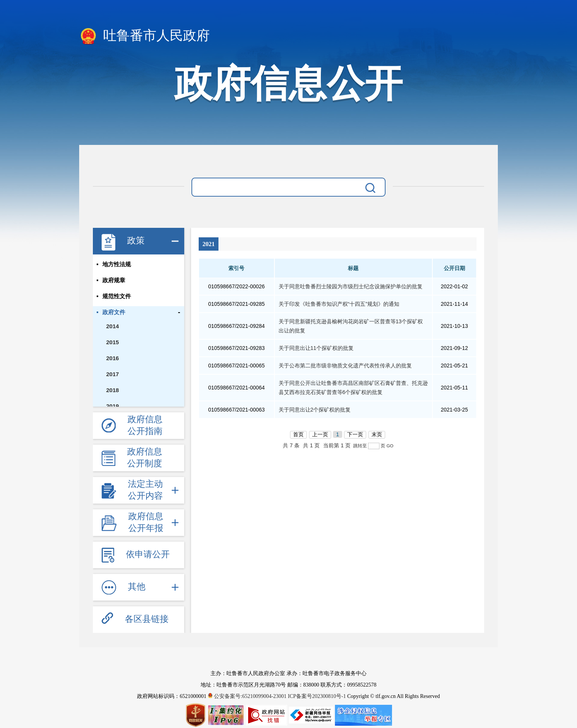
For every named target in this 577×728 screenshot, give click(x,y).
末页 (377, 434)
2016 (112, 358)
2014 (112, 326)
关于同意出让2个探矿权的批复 (315, 410)
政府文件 (114, 312)
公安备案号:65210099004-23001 (248, 696)
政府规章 (114, 280)
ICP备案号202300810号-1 (317, 696)
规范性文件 (117, 296)
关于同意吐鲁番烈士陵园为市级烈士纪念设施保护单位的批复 (351, 286)
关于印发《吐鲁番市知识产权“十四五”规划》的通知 (339, 304)
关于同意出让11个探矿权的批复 (316, 348)
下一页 (355, 434)
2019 (112, 406)
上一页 (320, 434)
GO (390, 446)
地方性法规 (117, 264)
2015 (112, 342)
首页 (298, 434)
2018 (112, 390)
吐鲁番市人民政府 (144, 36)
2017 (112, 374)
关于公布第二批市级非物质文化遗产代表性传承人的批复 (345, 366)
